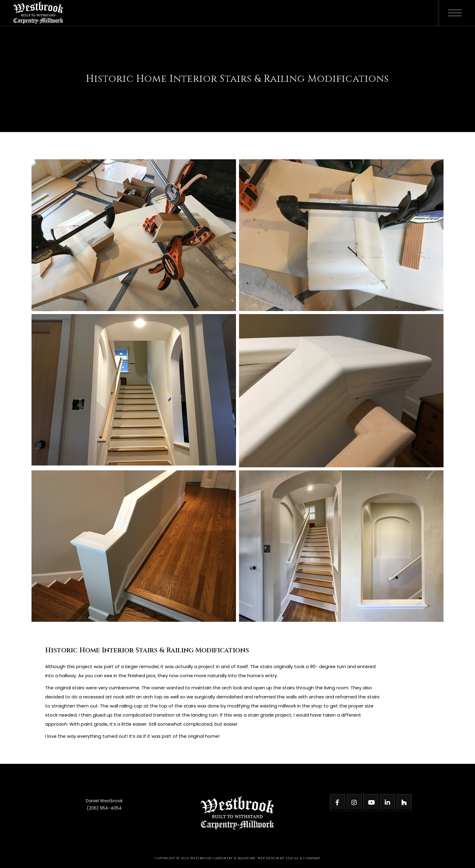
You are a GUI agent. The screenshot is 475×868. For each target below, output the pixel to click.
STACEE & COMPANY (303, 858)
